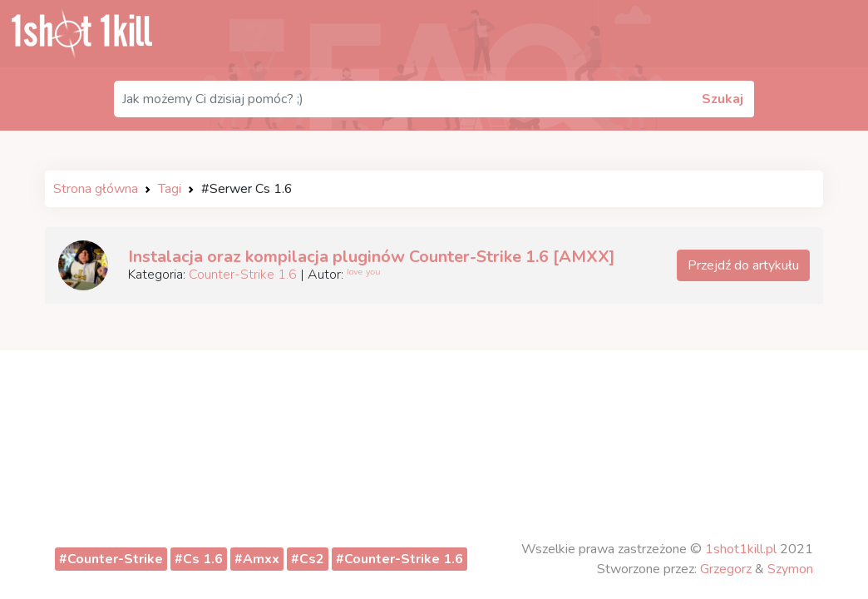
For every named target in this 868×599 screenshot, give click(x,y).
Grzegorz (726, 569)
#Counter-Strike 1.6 (399, 559)
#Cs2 (308, 559)
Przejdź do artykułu (743, 265)
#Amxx (257, 559)
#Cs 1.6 (199, 559)
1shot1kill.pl (741, 549)
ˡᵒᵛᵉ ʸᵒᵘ (363, 275)
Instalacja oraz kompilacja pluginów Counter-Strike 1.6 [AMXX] (372, 257)
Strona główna (96, 189)
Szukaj (723, 99)
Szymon (790, 569)
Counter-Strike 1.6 (243, 275)
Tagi (170, 189)
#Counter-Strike (111, 559)
